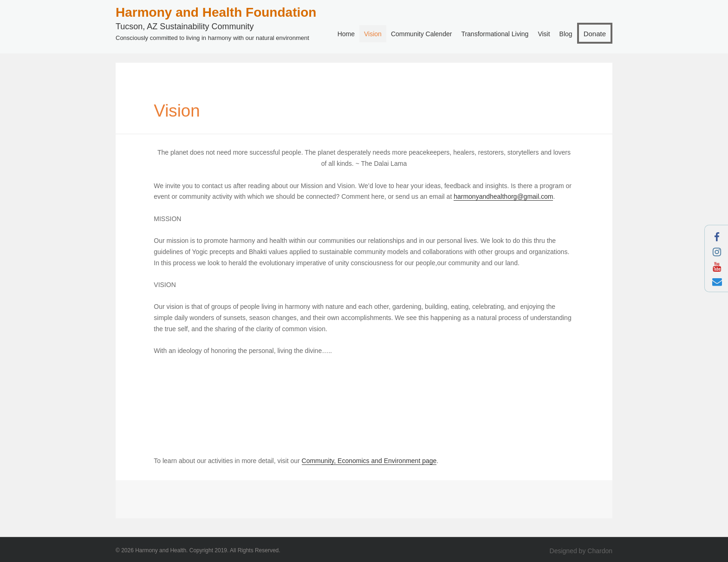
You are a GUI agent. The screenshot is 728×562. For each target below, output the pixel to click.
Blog (566, 34)
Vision (373, 34)
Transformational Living (495, 34)
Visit (544, 34)
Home (346, 34)
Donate (595, 34)
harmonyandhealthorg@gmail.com (503, 196)
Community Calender (422, 34)
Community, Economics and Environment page (369, 461)
